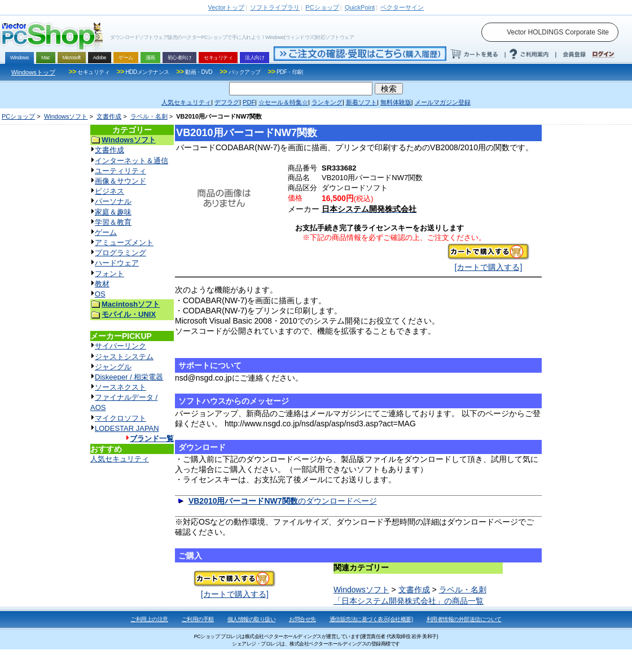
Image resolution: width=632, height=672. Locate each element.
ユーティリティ (120, 171)
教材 (102, 284)
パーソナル (113, 201)
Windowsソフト (66, 116)
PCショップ (18, 116)
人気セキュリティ (120, 459)
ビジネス (109, 191)
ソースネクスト (120, 387)
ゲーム (106, 232)
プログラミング (120, 253)
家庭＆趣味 (113, 212)
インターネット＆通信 (131, 161)
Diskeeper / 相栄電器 (129, 377)
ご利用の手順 (198, 619)
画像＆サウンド (120, 181)
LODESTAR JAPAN (127, 428)
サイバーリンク (120, 346)
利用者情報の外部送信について (464, 619)
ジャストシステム (124, 357)
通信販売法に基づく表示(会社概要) (371, 619)
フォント (109, 274)
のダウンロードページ (283, 501)
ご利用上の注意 (149, 619)
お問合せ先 (302, 619)
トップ (226, 7)
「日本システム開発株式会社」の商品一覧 (409, 601)
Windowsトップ (33, 72)
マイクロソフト (120, 418)
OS (100, 294)
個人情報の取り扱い (252, 619)
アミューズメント (124, 243)
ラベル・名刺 (149, 116)
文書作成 (109, 116)
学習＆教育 (113, 222)
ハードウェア (117, 263)
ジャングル (113, 367)
